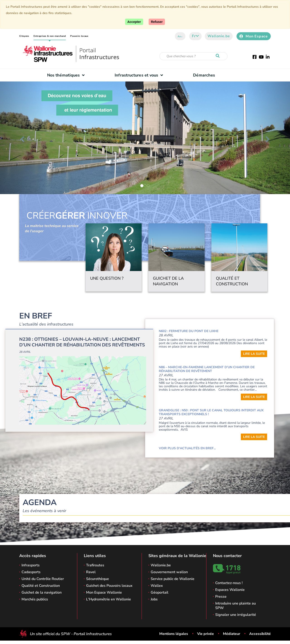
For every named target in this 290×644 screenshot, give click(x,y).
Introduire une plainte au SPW (236, 606)
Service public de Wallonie (173, 579)
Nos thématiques (67, 75)
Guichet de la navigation (42, 592)
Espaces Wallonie (230, 590)
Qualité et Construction (41, 586)
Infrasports (31, 565)
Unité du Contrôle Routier (43, 579)
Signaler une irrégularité (236, 615)
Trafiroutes (95, 565)
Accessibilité (260, 634)
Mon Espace (254, 36)
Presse (221, 597)
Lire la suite (254, 354)
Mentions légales (174, 634)
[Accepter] (134, 22)
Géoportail (159, 592)
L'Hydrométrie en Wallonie (109, 599)
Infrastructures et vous (140, 75)
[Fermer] (157, 22)
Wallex (157, 586)
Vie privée (205, 634)
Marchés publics (35, 599)
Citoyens (24, 36)
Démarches (204, 75)
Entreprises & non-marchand (50, 36)
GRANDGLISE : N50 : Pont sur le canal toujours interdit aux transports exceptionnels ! (211, 412)
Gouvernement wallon (169, 572)
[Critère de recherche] (193, 56)
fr (195, 36)
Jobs (154, 599)
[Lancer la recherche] (219, 56)
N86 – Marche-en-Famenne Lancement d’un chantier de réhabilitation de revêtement (207, 369)
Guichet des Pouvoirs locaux (109, 586)
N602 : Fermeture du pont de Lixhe (189, 331)
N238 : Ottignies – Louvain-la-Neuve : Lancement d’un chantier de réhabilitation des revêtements (82, 342)
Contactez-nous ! (229, 583)
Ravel (91, 572)
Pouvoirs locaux (79, 36)
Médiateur (232, 634)
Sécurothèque (98, 579)
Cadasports (31, 572)
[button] (22, 138)
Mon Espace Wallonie (104, 592)
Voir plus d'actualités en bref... (187, 448)
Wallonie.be (219, 36)
